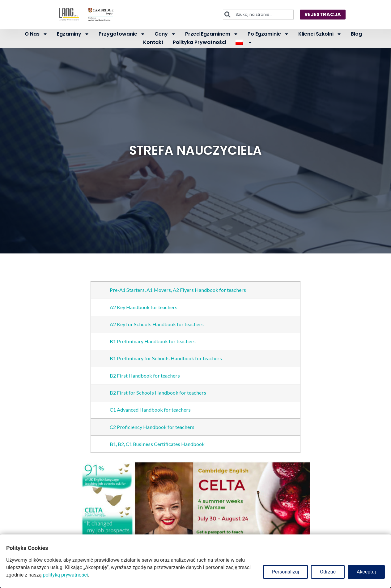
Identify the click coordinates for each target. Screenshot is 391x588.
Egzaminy (73, 34)
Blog (356, 34)
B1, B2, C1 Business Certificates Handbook (157, 444)
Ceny (165, 34)
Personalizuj (285, 572)
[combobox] (258, 15)
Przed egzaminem (212, 34)
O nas (36, 34)
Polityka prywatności (200, 42)
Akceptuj (366, 572)
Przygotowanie (122, 34)
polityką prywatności (65, 575)
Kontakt (153, 42)
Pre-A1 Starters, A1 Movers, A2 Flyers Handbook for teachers (178, 290)
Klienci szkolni (320, 34)
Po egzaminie (268, 34)
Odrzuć (328, 572)
